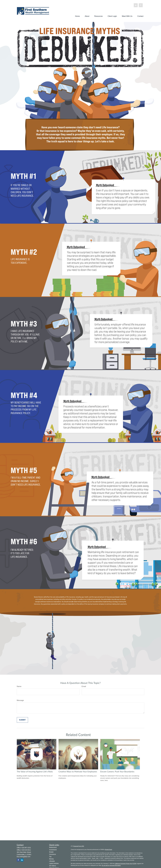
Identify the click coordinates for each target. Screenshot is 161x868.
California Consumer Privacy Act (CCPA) (125, 864)
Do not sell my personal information (111, 865)
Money (51, 859)
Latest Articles (54, 863)
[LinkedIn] (136, 5)
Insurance (52, 854)
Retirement (53, 847)
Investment (53, 850)
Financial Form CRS (79, 846)
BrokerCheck (109, 849)
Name (19, 686)
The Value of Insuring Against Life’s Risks (35, 772)
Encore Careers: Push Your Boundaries (117, 772)
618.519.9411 (26, 850)
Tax (50, 857)
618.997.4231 (26, 848)
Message (20, 700)
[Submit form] (22, 720)
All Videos (53, 866)
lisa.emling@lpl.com (24, 857)
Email (84, 686)
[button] (77, 16)
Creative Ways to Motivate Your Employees (78, 772)
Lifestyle (52, 861)
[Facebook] (141, 5)
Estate (51, 852)
